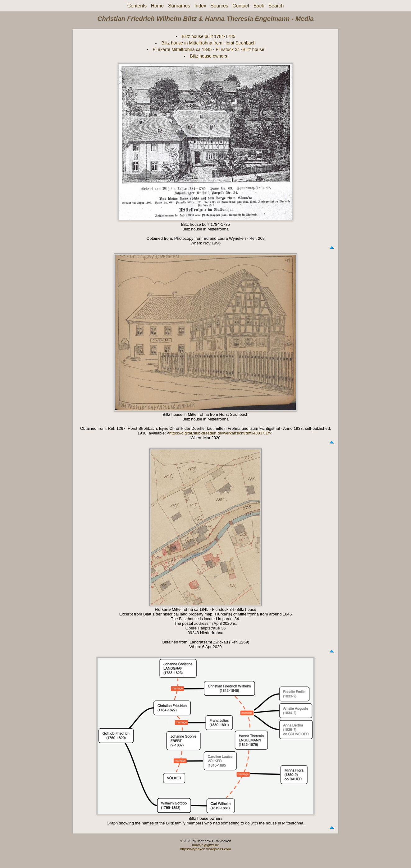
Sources (219, 6)
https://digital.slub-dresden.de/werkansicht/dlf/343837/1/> (220, 433)
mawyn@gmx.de (205, 845)
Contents (137, 6)
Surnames (179, 6)
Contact (241, 6)
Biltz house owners (208, 56)
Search (276, 6)
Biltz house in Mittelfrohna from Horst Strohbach (208, 43)
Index (200, 6)
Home (158, 6)
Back (259, 6)
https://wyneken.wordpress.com (206, 849)
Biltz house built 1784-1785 (208, 36)
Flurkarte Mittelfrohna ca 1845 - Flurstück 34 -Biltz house (209, 49)
